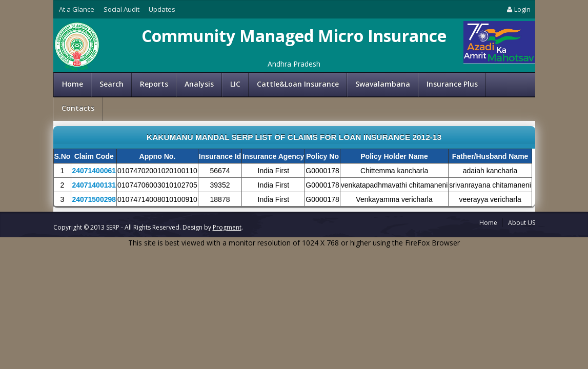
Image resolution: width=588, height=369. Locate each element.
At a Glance (77, 9)
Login (518, 9)
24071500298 (94, 199)
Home (73, 84)
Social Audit (121, 9)
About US (522, 223)
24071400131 (94, 185)
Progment (227, 227)
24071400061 (94, 171)
